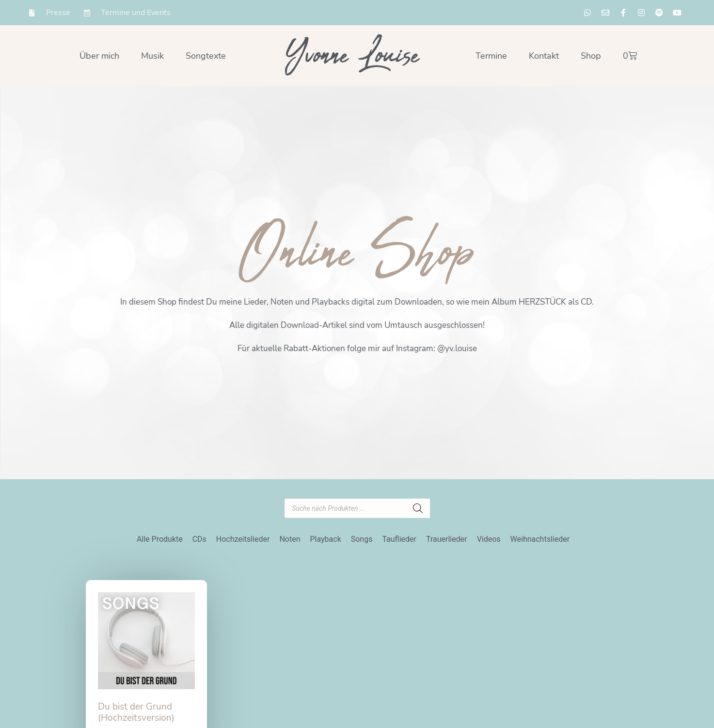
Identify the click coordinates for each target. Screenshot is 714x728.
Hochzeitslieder (243, 539)
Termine (491, 56)
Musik (152, 56)
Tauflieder (399, 539)
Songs (362, 539)
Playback (325, 539)
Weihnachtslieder (540, 539)
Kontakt (544, 56)
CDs (199, 539)
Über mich (99, 56)
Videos (489, 539)
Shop (591, 56)
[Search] (418, 508)
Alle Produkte (160, 539)
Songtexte (206, 56)
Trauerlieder (447, 539)
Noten (290, 539)
